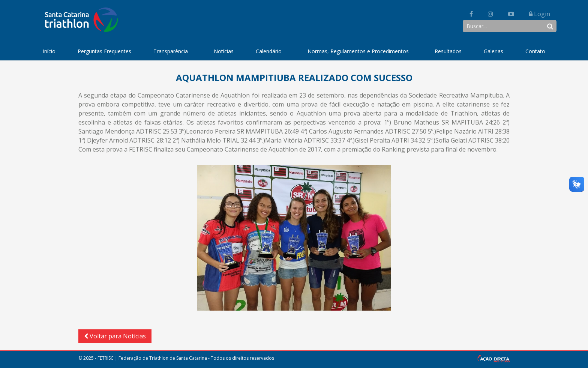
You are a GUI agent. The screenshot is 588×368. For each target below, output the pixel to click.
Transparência (171, 51)
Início (49, 51)
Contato (535, 51)
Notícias (224, 51)
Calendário (269, 51)
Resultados (448, 51)
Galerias (493, 51)
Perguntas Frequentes (104, 51)
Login (539, 14)
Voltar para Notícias (115, 336)
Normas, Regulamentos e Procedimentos (358, 51)
